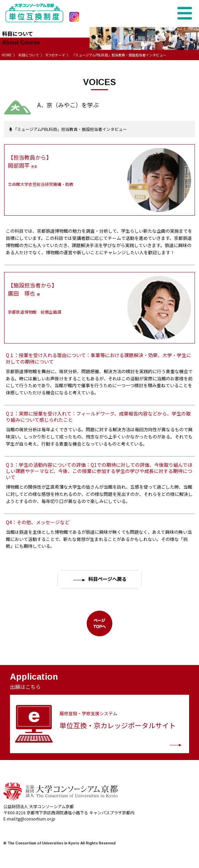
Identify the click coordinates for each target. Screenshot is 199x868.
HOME (7, 55)
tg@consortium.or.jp (36, 819)
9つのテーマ (55, 55)
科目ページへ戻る (100, 579)
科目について (29, 55)
